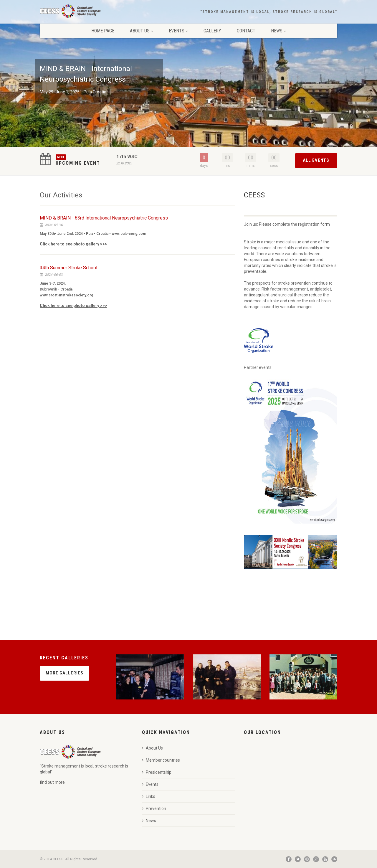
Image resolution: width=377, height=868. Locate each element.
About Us (142, 31)
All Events (316, 160)
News (278, 31)
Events (178, 31)
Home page (103, 31)
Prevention (154, 808)
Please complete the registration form (294, 224)
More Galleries (65, 673)
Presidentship (157, 772)
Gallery (212, 31)
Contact (246, 31)
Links (149, 796)
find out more (52, 782)
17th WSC (127, 157)
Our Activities (61, 195)
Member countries (161, 760)
